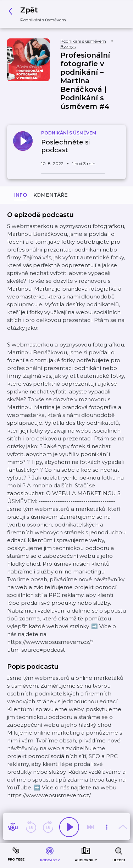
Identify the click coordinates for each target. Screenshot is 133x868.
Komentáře (51, 195)
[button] (39, 14)
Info (21, 195)
